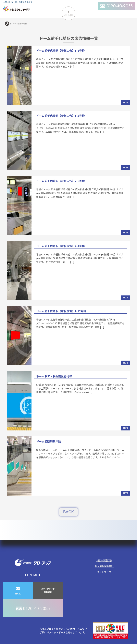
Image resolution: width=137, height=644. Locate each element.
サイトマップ (104, 572)
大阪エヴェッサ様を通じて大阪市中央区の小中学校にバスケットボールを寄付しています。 (84, 630)
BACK (68, 512)
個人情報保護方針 (104, 566)
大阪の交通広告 (104, 560)
